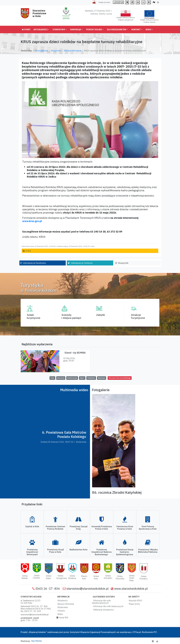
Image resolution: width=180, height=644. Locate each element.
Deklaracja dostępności (103, 610)
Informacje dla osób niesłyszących (108, 606)
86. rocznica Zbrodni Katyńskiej (117, 492)
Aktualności (41, 29)
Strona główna (41, 51)
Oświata (61, 611)
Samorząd (76, 29)
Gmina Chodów (36, 577)
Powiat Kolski (94, 29)
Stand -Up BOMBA (75, 353)
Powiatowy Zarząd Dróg (79, 528)
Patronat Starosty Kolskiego (120, 378)
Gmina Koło (96, 577)
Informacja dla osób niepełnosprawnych (101, 602)
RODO (148, 29)
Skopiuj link (123, 263)
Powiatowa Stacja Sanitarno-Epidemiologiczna (125, 552)
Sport (82, 378)
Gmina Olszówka (120, 577)
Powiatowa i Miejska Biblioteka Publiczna (148, 551)
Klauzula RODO (135, 601)
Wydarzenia (62, 607)
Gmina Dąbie (49, 577)
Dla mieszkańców (117, 29)
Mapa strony (134, 604)
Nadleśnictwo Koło (78, 550)
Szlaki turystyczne (33, 316)
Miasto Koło (84, 577)
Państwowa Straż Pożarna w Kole (125, 528)
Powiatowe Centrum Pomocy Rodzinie (55, 528)
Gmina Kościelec (108, 577)
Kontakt (136, 29)
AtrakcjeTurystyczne (138, 316)
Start (26, 29)
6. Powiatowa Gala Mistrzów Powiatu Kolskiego (64, 434)
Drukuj (28, 251)
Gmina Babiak (25, 577)
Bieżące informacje (73, 51)
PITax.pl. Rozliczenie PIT (145, 632)
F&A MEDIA (36, 641)
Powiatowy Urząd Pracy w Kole (55, 551)
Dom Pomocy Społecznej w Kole (148, 528)
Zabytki (101, 315)
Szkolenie (91, 378)
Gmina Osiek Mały (132, 578)
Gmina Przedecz (143, 577)
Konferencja (72, 378)
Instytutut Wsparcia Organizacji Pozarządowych (92, 632)
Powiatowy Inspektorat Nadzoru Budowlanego (102, 552)
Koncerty (61, 378)
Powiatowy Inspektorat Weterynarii (32, 552)
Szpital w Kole (32, 526)
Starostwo (59, 29)
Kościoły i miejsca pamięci (71, 316)
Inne (52, 378)
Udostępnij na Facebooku (34, 263)
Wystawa (102, 378)
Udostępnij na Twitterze (82, 263)
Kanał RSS (62, 618)
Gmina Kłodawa (72, 577)
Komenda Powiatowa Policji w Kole (102, 528)
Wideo (60, 614)
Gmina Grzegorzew (62, 577)
